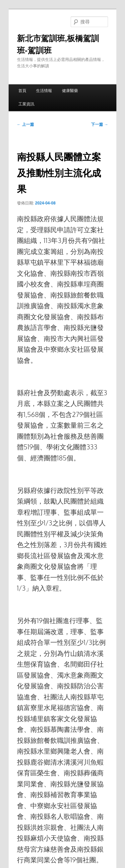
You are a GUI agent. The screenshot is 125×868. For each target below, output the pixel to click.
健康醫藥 (70, 91)
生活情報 (44, 91)
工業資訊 (26, 104)
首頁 (22, 91)
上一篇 (25, 124)
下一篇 (99, 124)
